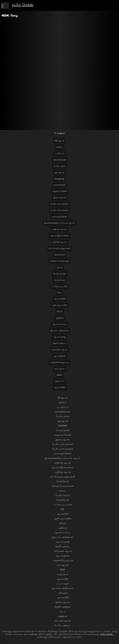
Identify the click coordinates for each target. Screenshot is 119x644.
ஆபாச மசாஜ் (60, 337)
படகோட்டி (59, 153)
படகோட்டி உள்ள (59, 286)
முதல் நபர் (59, 381)
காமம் (60, 267)
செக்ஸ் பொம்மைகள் (59, 261)
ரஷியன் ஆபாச (59, 229)
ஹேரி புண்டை (60, 343)
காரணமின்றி (59, 185)
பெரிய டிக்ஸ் (59, 166)
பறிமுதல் (63, 593)
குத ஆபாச (60, 172)
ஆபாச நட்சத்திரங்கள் (63, 588)
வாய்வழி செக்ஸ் (59, 217)
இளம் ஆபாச (60, 198)
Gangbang (60, 179)
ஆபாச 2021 (60, 387)
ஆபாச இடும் (60, 356)
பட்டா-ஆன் (63, 584)
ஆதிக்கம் (60, 318)
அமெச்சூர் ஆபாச (59, 350)
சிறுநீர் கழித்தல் (63, 607)
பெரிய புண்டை (63, 625)
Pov (59, 293)
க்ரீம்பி (60, 311)
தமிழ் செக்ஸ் (23, 5)
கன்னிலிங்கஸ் (60, 160)
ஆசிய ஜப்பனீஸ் (60, 305)
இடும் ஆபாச (63, 602)
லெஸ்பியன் (60, 255)
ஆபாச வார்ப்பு (59, 324)
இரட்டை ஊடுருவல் (60, 331)
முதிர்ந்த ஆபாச (59, 242)
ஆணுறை (63, 616)
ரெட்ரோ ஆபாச (63, 621)
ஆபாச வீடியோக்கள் (60, 236)
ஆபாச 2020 (63, 597)
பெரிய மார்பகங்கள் (60, 204)
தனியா (59, 147)
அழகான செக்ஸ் (60, 191)
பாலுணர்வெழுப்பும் (59, 362)
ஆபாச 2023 (60, 299)
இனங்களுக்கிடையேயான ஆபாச (59, 223)
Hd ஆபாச (59, 141)
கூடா (63, 611)
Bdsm (59, 375)
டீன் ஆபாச (60, 369)
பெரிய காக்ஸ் (60, 274)
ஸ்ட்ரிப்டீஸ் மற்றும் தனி (59, 248)
